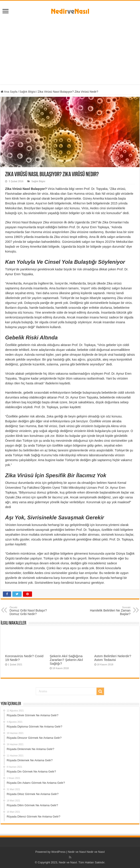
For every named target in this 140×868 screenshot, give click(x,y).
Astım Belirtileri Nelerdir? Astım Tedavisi (113, 658)
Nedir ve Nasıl (96, 852)
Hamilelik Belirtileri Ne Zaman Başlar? (108, 611)
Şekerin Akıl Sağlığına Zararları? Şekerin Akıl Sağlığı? (66, 660)
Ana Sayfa (9, 92)
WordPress (58, 852)
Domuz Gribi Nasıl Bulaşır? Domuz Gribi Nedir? (32, 611)
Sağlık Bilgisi (28, 92)
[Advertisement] (70, 54)
